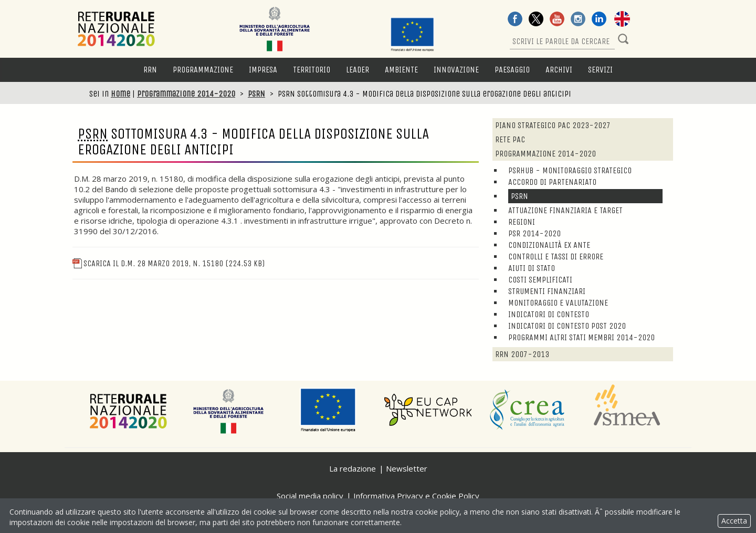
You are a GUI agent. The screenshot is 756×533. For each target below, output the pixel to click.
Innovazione (456, 70)
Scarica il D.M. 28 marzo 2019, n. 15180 (169, 263)
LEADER (358, 70)
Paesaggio (512, 70)
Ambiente (401, 70)
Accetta (734, 521)
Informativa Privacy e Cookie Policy (416, 496)
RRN (150, 70)
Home (120, 94)
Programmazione (203, 70)
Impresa (263, 70)
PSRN (256, 94)
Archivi (559, 70)
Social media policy (310, 496)
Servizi (600, 70)
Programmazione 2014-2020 (186, 94)
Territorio (312, 70)
